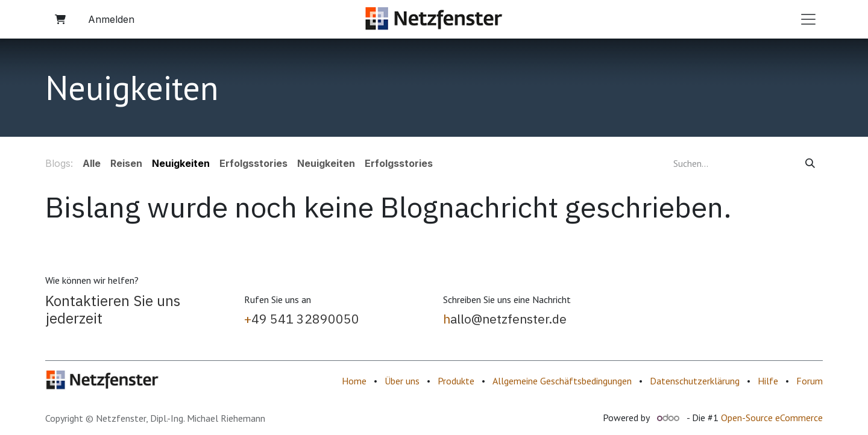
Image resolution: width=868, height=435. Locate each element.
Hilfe (768, 381)
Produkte (456, 381)
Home (354, 381)
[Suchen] (810, 163)
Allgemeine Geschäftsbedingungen (562, 381)
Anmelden (111, 19)
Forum (810, 381)
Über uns (402, 381)
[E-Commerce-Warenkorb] (60, 19)
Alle (92, 163)
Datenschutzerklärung (695, 381)
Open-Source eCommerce (772, 418)
